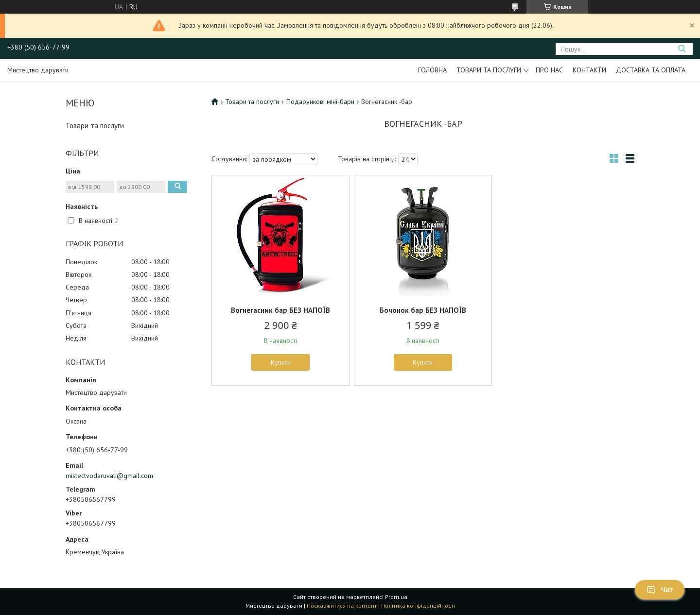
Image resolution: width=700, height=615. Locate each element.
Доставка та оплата (651, 70)
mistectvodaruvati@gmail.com (109, 476)
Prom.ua (396, 597)
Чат (660, 590)
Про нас (549, 70)
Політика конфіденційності (418, 606)
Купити (281, 362)
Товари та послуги (489, 70)
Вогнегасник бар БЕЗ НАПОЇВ (280, 310)
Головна (432, 70)
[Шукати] (682, 49)
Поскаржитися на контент (342, 606)
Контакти (589, 70)
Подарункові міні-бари (320, 102)
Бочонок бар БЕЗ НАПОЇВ (423, 310)
